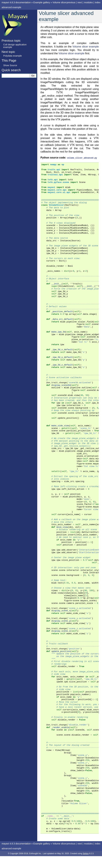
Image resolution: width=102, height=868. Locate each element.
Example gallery (42, 2)
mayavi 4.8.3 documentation (16, 2)
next (80, 2)
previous (71, 2)
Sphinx (86, 853)
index (98, 2)
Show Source (10, 65)
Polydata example (12, 56)
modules (88, 2)
